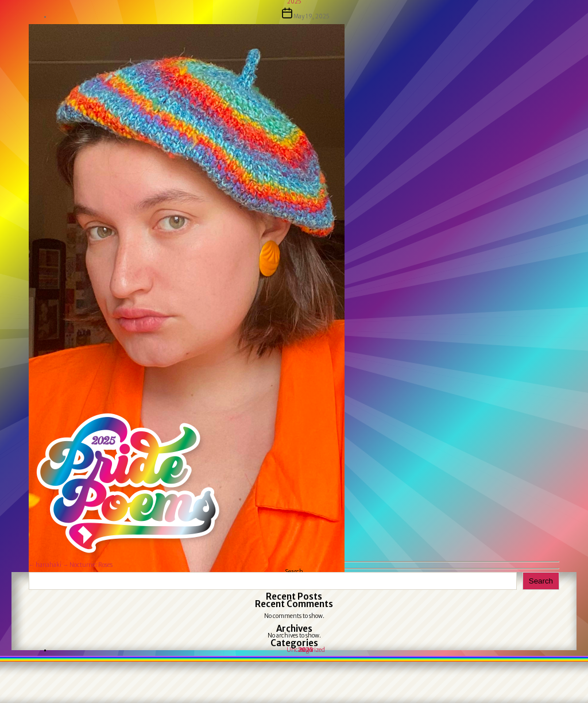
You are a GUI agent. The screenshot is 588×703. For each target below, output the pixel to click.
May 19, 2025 (312, 16)
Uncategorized (306, 650)
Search (541, 581)
